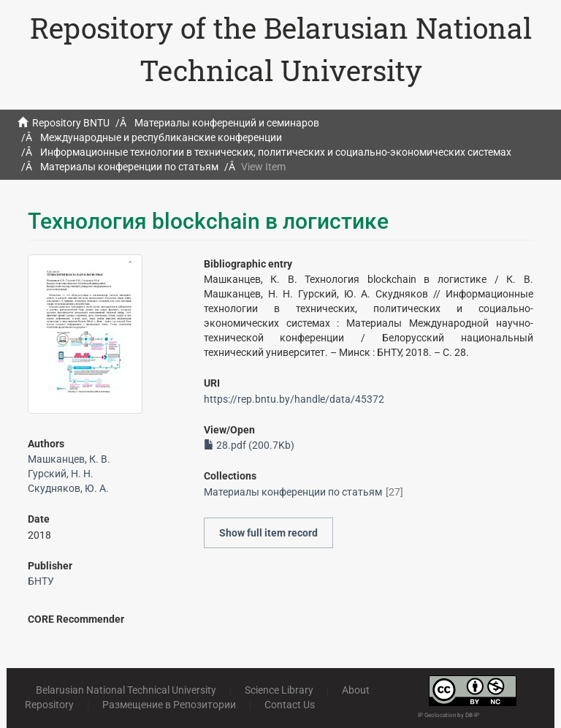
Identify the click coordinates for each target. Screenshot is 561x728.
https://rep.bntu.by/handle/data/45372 (294, 399)
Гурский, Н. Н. (61, 474)
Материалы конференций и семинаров (227, 123)
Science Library (279, 690)
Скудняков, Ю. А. (68, 488)
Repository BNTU (71, 123)
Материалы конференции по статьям (129, 167)
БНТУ (41, 581)
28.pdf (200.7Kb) (249, 445)
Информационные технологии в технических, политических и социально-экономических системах (276, 152)
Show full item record (268, 533)
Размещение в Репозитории (169, 705)
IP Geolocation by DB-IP (449, 715)
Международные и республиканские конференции (161, 137)
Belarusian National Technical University (126, 690)
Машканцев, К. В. (69, 459)
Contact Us (290, 705)
